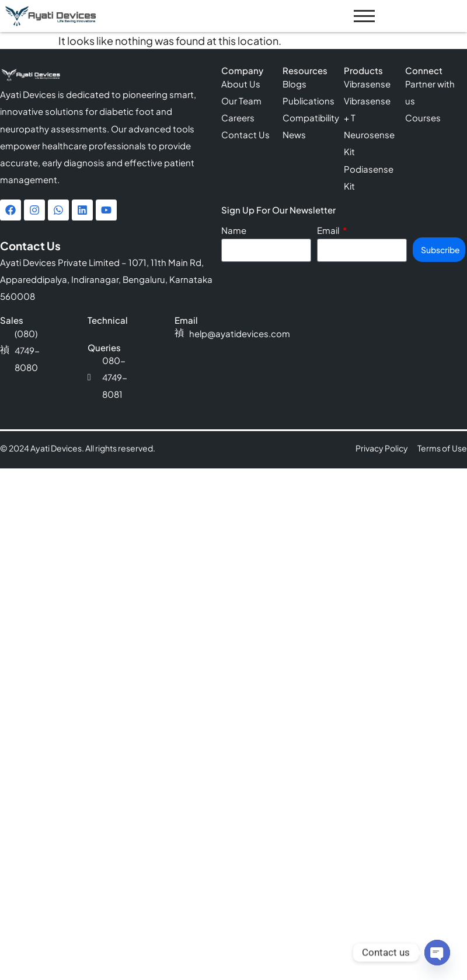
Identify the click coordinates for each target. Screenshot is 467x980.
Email (329, 231)
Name (234, 231)
